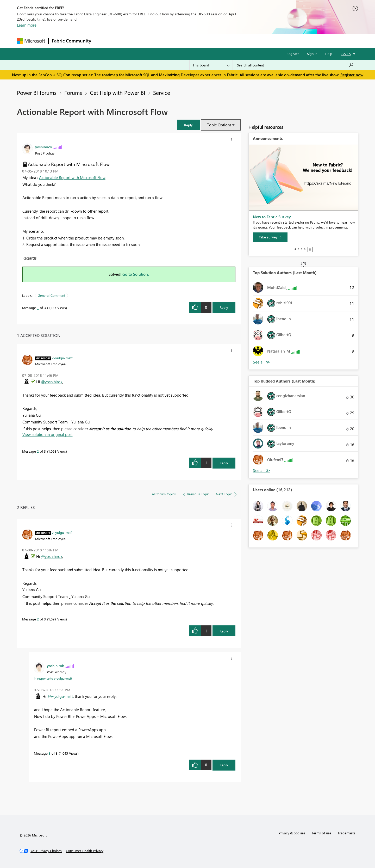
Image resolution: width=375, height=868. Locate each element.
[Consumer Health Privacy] (85, 851)
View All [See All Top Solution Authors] (261, 362)
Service (162, 93)
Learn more (27, 25)
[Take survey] (270, 237)
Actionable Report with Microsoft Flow (72, 177)
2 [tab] (298, 249)
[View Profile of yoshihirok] (44, 147)
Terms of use (321, 833)
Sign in (312, 54)
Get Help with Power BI (118, 93)
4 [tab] (305, 249)
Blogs (194, 41)
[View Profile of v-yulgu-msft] (62, 358)
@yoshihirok (52, 382)
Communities (170, 41)
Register (293, 54)
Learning (214, 41)
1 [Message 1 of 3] (38, 308)
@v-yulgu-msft (60, 696)
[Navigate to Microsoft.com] (31, 41)
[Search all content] (295, 65)
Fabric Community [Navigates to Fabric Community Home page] (71, 41)
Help (329, 54)
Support (236, 41)
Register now (352, 75)
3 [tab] (302, 249)
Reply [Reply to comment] (224, 463)
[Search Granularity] (211, 65)
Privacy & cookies (292, 833)
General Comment (51, 295)
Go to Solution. (136, 274)
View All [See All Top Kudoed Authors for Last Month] (261, 470)
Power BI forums (37, 93)
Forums (103, 41)
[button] (189, 125)
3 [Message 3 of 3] (50, 753)
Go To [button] (346, 54)
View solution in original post (48, 434)
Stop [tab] (310, 249)
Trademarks (346, 833)
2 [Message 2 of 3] (38, 451)
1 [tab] (295, 249)
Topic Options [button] (219, 125)
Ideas (147, 41)
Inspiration (126, 41)
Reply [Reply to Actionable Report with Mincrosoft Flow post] (224, 307)
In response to (53, 678)
